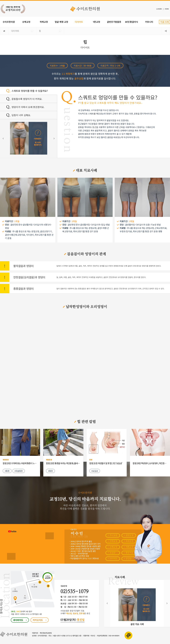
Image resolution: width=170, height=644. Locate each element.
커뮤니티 (149, 22)
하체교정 (44, 22)
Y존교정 (97, 22)
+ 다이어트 (113, 559)
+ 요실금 (112, 553)
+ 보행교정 (113, 547)
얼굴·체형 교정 (61, 22)
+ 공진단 (128, 559)
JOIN (167, 9)
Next (54, 138)
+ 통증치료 (129, 553)
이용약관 (35, 633)
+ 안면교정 (113, 541)
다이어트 (79, 22)
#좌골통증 (19, 471)
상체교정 (26, 22)
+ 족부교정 (129, 541)
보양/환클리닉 (132, 22)
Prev (3, 138)
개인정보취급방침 (46, 633)
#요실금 (95, 471)
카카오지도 (40, 620)
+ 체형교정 (129, 547)
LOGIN (159, 9)
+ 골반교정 (129, 535)
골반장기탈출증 (114, 22)
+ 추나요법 (113, 535)
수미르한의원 (9, 22)
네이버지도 (20, 620)
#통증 (7, 471)
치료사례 (164, 22)
